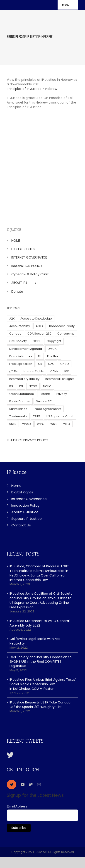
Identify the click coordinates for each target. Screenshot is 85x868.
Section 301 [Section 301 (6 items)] (44, 401)
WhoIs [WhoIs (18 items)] (27, 424)
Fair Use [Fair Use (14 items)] (53, 356)
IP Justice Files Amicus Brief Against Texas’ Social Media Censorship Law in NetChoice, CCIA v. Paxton (43, 684)
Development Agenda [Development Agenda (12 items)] (26, 349)
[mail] (39, 784)
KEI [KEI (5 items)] (21, 386)
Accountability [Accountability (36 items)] (20, 326)
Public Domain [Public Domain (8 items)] (20, 401)
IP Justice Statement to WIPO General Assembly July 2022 (40, 623)
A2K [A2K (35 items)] (12, 319)
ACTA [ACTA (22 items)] (40, 326)
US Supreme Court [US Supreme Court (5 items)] (60, 416)
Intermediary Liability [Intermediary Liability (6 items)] (24, 379)
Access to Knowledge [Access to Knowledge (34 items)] (36, 319)
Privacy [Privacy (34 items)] (62, 394)
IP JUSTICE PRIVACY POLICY (28, 440)
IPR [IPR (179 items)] (11, 386)
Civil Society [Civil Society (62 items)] (18, 341)
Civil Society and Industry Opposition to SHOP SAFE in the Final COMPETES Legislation (41, 662)
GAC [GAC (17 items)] (51, 364)
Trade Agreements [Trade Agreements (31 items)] (47, 409)
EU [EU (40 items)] (40, 356)
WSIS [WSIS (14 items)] (54, 424)
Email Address (17, 806)
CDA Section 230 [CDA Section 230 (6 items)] (39, 334)
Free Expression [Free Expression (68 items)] (21, 364)
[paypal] (31, 784)
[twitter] (12, 784)
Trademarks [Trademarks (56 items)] (18, 416)
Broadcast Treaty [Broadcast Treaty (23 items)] (62, 326)
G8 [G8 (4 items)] (40, 364)
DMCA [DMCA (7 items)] (52, 349)
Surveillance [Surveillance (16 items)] (18, 409)
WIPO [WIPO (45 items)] (41, 424)
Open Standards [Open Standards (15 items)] (22, 394)
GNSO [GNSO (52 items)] (65, 364)
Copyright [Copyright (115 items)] (54, 341)
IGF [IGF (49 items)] (67, 371)
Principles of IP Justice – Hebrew (32, 89)
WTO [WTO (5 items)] (67, 424)
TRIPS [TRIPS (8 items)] (37, 416)
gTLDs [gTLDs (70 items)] (13, 371)
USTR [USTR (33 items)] (13, 424)
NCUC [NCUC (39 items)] (47, 386)
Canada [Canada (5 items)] (15, 334)
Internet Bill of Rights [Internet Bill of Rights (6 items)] (60, 379)
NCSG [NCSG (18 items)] (33, 386)
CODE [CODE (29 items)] (37, 341)
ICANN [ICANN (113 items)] (54, 371)
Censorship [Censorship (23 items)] (66, 334)
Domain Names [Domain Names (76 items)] (21, 356)
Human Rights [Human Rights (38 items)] (34, 371)
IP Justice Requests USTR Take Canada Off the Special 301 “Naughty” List (40, 705)
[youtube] (23, 784)
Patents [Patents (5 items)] (45, 394)
